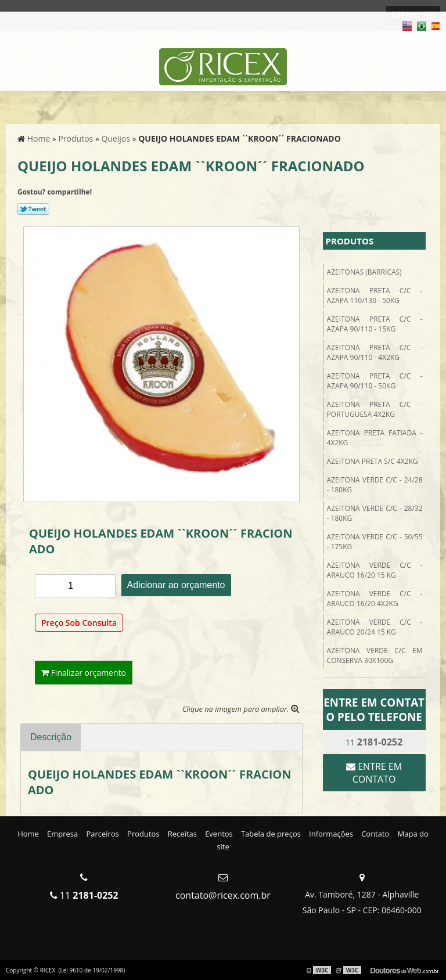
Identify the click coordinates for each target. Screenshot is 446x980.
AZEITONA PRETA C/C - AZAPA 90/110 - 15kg (375, 324)
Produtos (350, 241)
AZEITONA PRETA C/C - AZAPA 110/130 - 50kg (375, 296)
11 (374, 742)
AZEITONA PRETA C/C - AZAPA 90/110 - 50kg (375, 381)
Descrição (51, 737)
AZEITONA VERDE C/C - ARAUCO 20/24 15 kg (375, 627)
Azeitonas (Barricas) (364, 272)
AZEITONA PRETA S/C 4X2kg (373, 461)
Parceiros (102, 834)
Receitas (182, 834)
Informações (331, 834)
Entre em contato (374, 773)
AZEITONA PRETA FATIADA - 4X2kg (375, 438)
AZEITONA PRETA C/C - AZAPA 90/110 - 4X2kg (375, 352)
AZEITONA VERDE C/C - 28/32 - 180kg (375, 513)
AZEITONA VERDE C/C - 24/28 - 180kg (375, 485)
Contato (375, 834)
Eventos (219, 834)
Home (28, 834)
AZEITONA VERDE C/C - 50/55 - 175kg (375, 542)
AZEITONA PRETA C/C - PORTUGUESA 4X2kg (375, 409)
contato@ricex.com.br (223, 895)
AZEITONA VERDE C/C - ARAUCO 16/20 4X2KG (375, 599)
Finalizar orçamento (84, 673)
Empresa (62, 834)
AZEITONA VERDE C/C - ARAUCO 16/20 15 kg (375, 570)
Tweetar (33, 209)
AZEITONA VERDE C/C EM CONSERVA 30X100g (375, 655)
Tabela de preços (271, 834)
